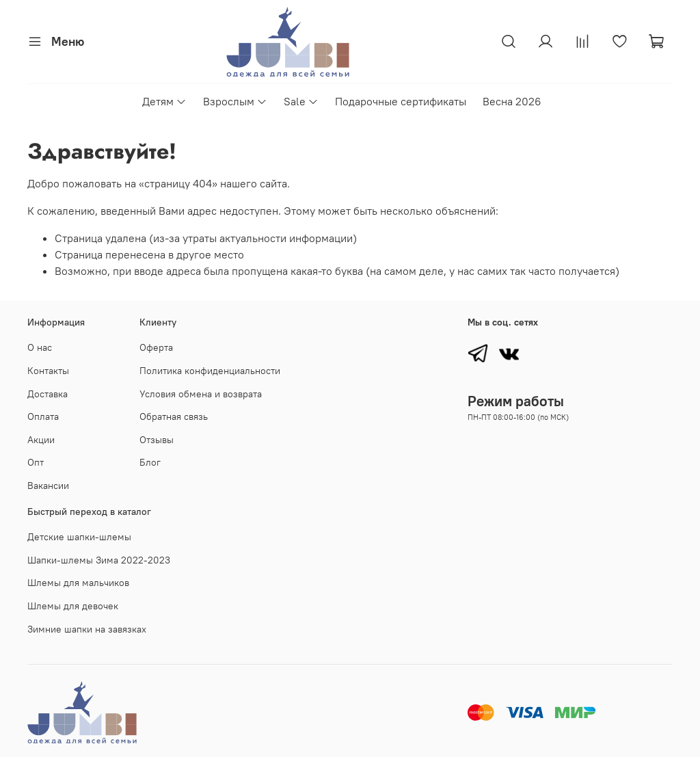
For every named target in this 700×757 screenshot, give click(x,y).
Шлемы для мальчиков (78, 583)
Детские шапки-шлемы (79, 537)
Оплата (43, 416)
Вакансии (48, 486)
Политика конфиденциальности (210, 371)
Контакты (48, 371)
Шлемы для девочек (73, 606)
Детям (164, 101)
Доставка (48, 394)
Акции (41, 440)
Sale (301, 101)
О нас (40, 347)
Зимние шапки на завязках (87, 629)
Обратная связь (174, 416)
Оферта (156, 347)
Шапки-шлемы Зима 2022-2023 (99, 560)
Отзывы (157, 440)
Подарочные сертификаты (401, 101)
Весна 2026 (512, 101)
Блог (150, 462)
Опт (36, 462)
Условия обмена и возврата (201, 394)
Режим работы (516, 401)
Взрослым (235, 101)
